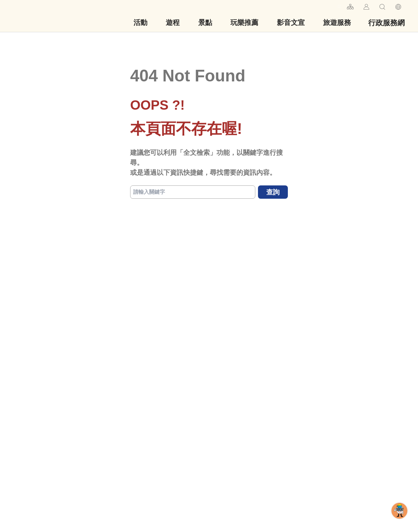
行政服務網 (386, 23)
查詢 (273, 192)
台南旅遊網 (41, 16)
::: (339, 6)
